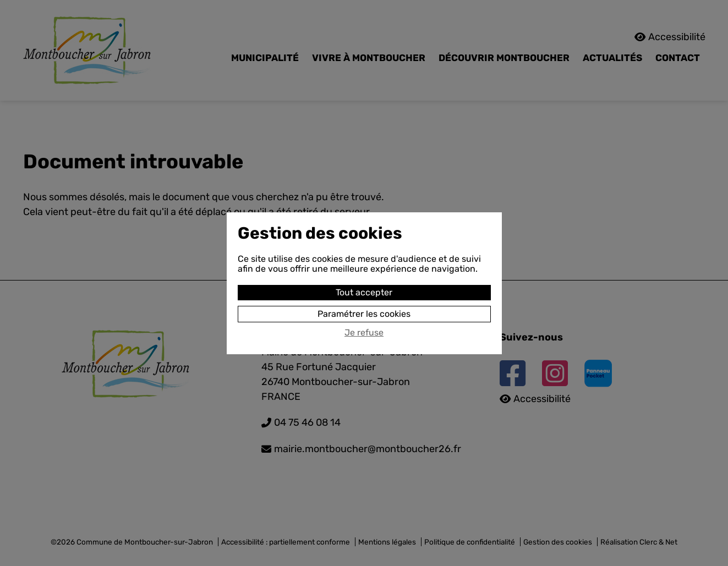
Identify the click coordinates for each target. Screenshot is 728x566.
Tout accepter (364, 292)
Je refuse (364, 333)
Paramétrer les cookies (364, 314)
